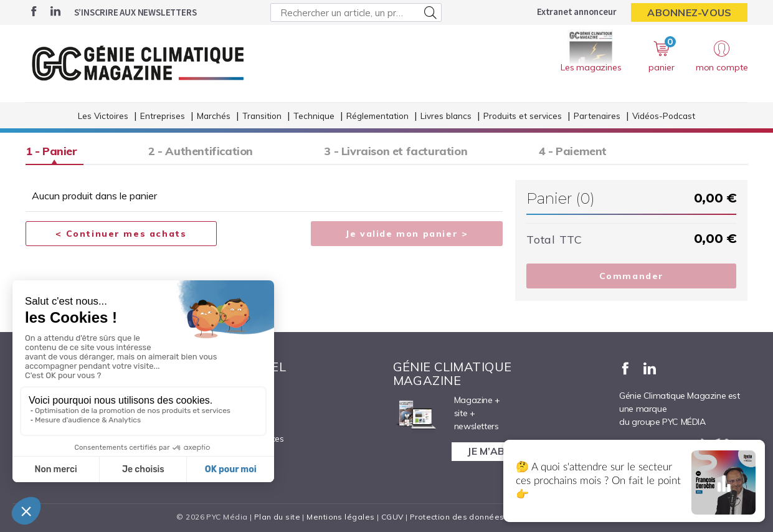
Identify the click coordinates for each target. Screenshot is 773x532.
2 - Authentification (204, 151)
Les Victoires (103, 117)
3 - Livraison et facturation (403, 151)
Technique (314, 117)
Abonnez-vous (689, 12)
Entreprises (163, 117)
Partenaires (597, 117)
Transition (262, 117)
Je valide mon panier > (407, 234)
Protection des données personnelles (484, 517)
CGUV (392, 517)
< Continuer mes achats (121, 234)
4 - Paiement (583, 151)
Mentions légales (340, 517)
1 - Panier (51, 151)
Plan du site (277, 517)
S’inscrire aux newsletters (135, 12)
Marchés (214, 117)
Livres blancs (446, 117)
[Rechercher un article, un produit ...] (356, 12)
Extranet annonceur (576, 12)
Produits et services (523, 117)
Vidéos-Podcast (664, 117)
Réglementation (377, 117)
